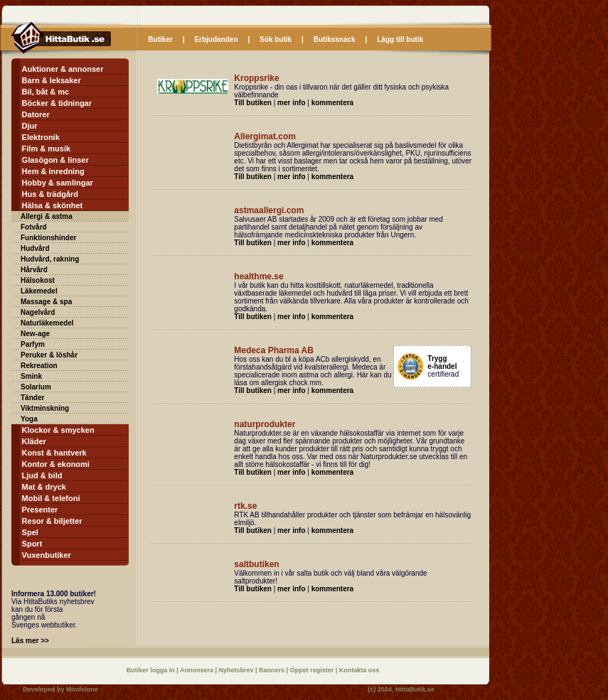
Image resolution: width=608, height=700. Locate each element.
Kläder (34, 441)
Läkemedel (39, 291)
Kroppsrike (256, 78)
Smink (31, 376)
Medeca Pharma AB (274, 350)
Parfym (33, 344)
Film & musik (46, 149)
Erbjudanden (216, 39)
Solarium (36, 387)
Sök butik (276, 39)
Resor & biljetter (52, 521)
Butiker (160, 39)
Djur (30, 126)
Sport (32, 544)
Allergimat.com (265, 136)
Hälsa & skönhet (53, 205)
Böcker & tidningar (57, 103)
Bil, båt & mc (46, 92)
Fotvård (34, 227)
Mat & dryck (44, 487)
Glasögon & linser (55, 160)
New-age (35, 334)
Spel (30, 532)
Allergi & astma (47, 216)
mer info (291, 103)
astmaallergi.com (269, 210)
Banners (273, 670)
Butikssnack (335, 39)
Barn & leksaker (52, 80)
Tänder (32, 398)
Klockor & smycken (58, 430)
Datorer (36, 114)
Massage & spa (46, 302)
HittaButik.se (415, 689)
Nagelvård (38, 312)
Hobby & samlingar (58, 183)
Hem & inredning (53, 171)
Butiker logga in (152, 670)
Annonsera (198, 670)
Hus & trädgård (50, 194)
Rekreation (39, 366)
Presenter (40, 510)
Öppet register (313, 670)
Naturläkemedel (47, 323)
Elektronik (41, 137)
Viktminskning (45, 408)
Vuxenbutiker (47, 555)
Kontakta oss (359, 670)
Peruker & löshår (49, 355)
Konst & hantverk (54, 453)
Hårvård (34, 270)
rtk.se (245, 506)
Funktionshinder (48, 238)
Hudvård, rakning (50, 259)
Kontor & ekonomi (56, 464)
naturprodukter (265, 424)
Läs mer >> (30, 641)
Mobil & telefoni (51, 498)
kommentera (332, 103)
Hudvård (35, 248)
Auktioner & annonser (63, 69)
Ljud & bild (42, 475)
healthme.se (258, 276)
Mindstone (82, 689)
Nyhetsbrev (238, 670)
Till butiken (253, 103)
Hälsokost (38, 280)
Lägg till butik (400, 39)
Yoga (29, 419)
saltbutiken (256, 564)
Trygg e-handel (442, 362)
